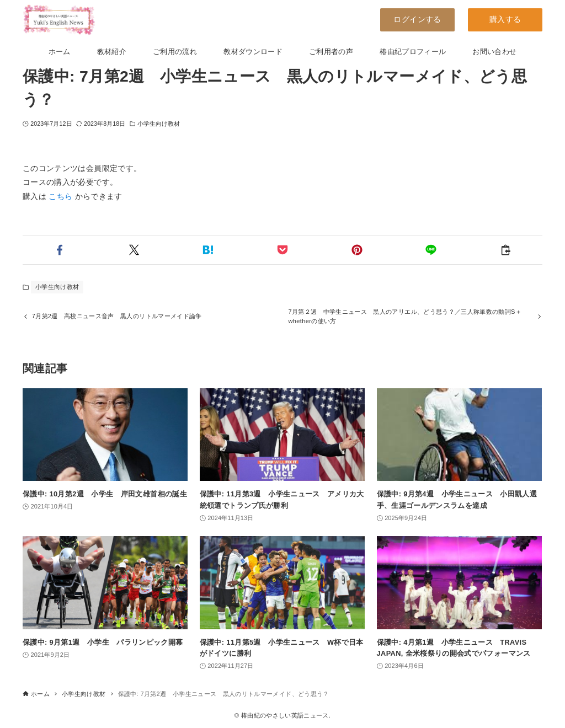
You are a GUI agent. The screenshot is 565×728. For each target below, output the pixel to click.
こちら (60, 196)
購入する (505, 19)
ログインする (417, 19)
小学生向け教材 (159, 124)
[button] (60, 250)
